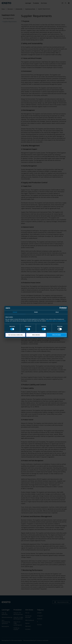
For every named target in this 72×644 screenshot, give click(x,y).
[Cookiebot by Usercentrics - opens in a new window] (60, 308)
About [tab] (57, 312)
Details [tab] (36, 312)
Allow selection (36, 335)
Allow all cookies (57, 335)
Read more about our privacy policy (56, 321)
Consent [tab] (15, 312)
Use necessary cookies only (15, 335)
